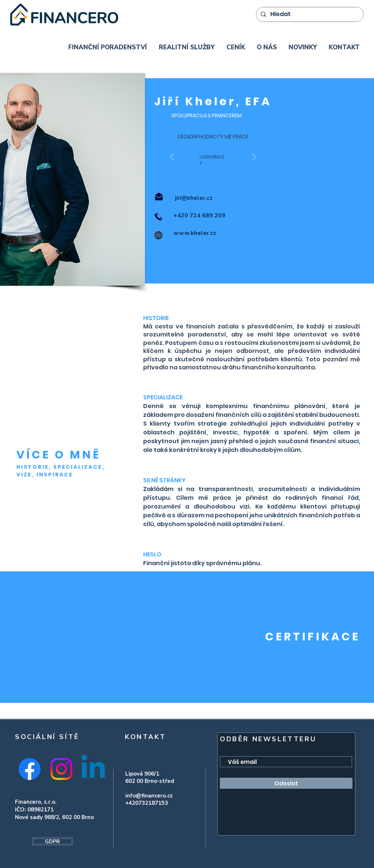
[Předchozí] (172, 158)
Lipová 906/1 (143, 774)
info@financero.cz (149, 796)
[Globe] (159, 235)
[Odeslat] (286, 783)
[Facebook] (30, 769)
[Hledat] (309, 14)
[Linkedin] (93, 769)
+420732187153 (147, 803)
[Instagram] (61, 769)
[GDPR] (52, 841)
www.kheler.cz (195, 233)
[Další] (254, 158)
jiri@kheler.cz (193, 198)
